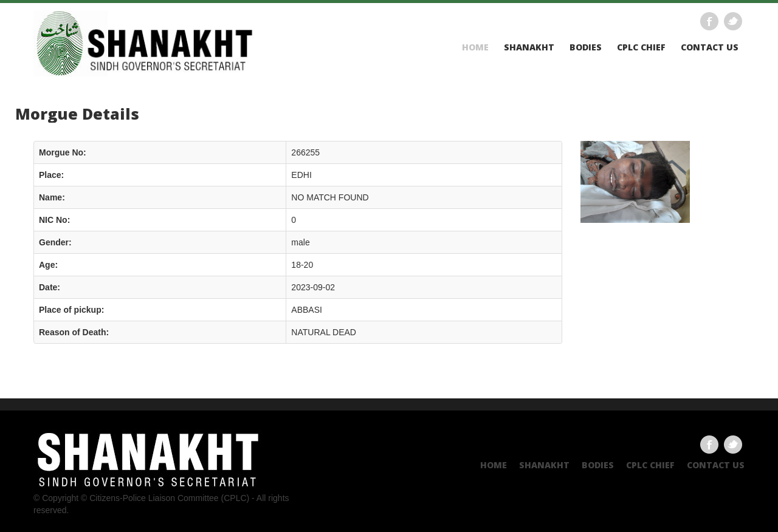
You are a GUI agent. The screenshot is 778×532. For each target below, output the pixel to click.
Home (475, 47)
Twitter (733, 21)
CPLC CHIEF (641, 47)
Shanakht (529, 47)
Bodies (586, 47)
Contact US (710, 47)
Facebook (709, 21)
